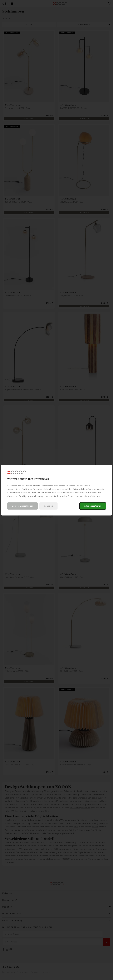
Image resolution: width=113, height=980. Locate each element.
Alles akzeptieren (93, 506)
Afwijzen (48, 506)
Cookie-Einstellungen (23, 506)
